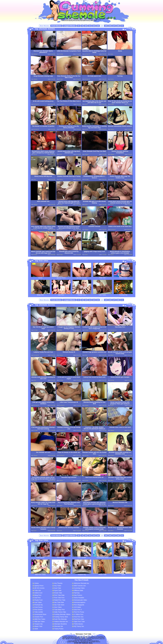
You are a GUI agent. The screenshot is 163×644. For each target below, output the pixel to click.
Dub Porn (61, 294)
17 (114, 26)
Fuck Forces (40, 557)
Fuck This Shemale (61, 619)
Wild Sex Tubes (61, 574)
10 (86, 26)
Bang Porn (40, 294)
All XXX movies (82, 277)
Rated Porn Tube (60, 600)
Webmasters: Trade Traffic (83, 634)
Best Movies (45, 26)
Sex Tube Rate (59, 602)
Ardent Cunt (123, 277)
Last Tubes (102, 294)
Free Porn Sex (79, 617)
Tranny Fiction (59, 629)
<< (79, 26)
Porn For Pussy (79, 612)
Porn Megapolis (79, 605)
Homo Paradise (79, 598)
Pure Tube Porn (59, 598)
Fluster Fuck (82, 294)
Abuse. (91, 643)
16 (110, 26)
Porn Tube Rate (59, 595)
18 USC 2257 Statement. (81, 643)
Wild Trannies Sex (80, 586)
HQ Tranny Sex (79, 626)
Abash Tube (102, 574)
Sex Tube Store (59, 605)
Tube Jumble (82, 557)
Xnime (40, 277)
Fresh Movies (56, 26)
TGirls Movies (78, 624)
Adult (123, 574)
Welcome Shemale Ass (81, 583)
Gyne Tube (58, 590)
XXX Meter (78, 607)
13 (98, 26)
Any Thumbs (58, 583)
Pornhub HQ (123, 294)
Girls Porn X (78, 610)
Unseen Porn (123, 557)
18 (118, 26)
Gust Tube (58, 588)
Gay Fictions (78, 595)
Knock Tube (58, 593)
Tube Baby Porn (60, 610)
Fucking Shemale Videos (62, 614)
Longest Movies (69, 26)
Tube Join (102, 277)
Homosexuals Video (80, 600)
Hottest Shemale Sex (61, 622)
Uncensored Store (102, 557)
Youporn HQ (82, 574)
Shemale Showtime (61, 624)
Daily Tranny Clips (60, 612)
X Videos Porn (79, 614)
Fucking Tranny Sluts (61, 617)
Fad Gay (77, 593)
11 (90, 26)
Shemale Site (59, 626)
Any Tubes (58, 586)
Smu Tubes (58, 607)
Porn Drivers (61, 557)
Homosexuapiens (80, 602)
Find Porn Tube (79, 619)
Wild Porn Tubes (40, 574)
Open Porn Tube (79, 622)
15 (106, 26)
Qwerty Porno (61, 277)
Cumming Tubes (79, 588)
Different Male (79, 590)
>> (122, 26)
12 (94, 26)
